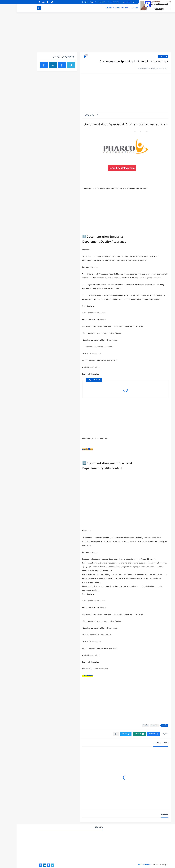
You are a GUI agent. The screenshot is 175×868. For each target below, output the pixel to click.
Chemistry (147, 57)
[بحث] (23, 8)
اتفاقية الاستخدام (97, 2)
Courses (100, 8)
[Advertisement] (88, 34)
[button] (137, 734)
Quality (129, 725)
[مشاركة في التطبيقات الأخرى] (99, 734)
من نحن (68, 2)
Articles (92, 8)
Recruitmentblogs (128, 865)
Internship (109, 8)
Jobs (120, 8)
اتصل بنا (76, 2)
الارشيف (85, 2)
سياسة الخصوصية (112, 2)
